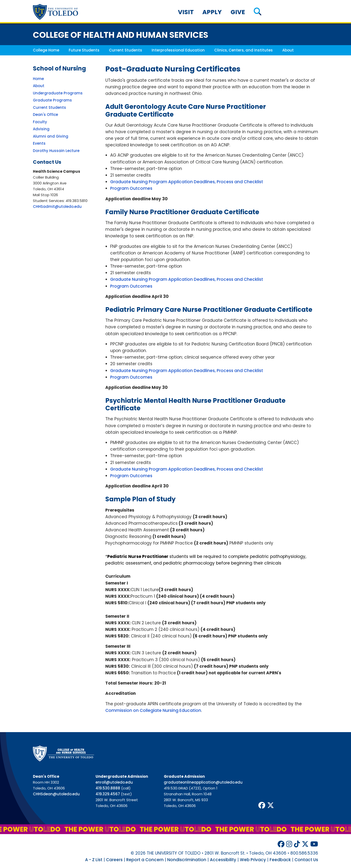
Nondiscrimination (187, 860)
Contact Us (306, 860)
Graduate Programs (52, 100)
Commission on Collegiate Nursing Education (153, 710)
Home (38, 79)
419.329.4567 (108, 794)
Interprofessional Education (178, 50)
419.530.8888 (108, 788)
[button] (258, 12)
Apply (212, 12)
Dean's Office (45, 115)
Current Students (126, 50)
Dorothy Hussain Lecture (56, 151)
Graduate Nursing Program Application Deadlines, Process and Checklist (187, 182)
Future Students (84, 50)
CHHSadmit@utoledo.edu (57, 207)
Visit (186, 12)
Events (39, 143)
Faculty (40, 122)
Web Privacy (253, 860)
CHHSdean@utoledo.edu (56, 794)
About (288, 50)
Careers (114, 860)
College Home (46, 50)
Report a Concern (145, 860)
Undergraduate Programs (58, 93)
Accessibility (223, 860)
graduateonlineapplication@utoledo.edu (203, 782)
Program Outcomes (131, 188)
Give (238, 12)
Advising (41, 129)
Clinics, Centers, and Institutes (244, 50)
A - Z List (94, 860)
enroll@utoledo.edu (114, 782)
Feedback (280, 860)
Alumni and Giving (51, 136)
